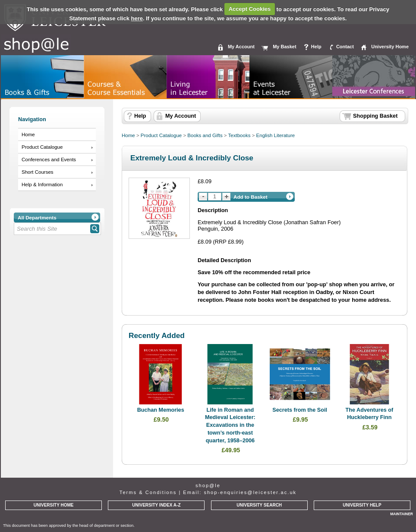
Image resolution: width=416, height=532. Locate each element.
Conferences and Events (49, 160)
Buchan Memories (161, 410)
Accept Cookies (250, 9)
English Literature (276, 135)
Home (28, 135)
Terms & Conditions (148, 492)
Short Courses (38, 172)
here (137, 18)
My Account (241, 47)
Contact (345, 47)
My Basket (284, 47)
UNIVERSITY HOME (54, 505)
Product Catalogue (42, 147)
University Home (390, 47)
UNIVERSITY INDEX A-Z (156, 505)
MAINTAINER (402, 514)
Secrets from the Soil (300, 410)
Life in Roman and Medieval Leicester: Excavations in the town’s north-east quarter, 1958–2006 (230, 425)
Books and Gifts (205, 135)
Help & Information (42, 185)
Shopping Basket (375, 116)
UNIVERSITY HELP (362, 505)
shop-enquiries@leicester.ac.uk (250, 492)
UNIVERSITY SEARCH (259, 505)
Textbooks (240, 135)
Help (316, 47)
